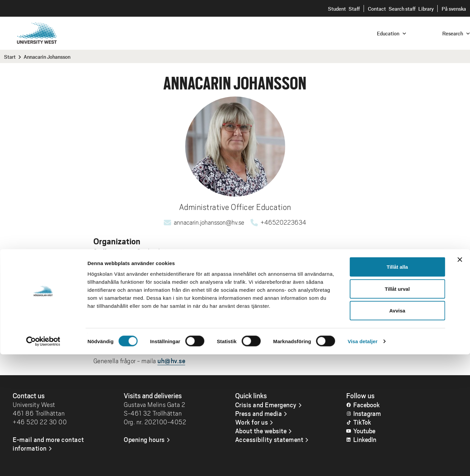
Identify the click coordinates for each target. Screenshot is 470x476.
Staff (354, 9)
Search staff (402, 9)
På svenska (454, 9)
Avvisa (397, 432)
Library (426, 9)
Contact (377, 9)
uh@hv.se (171, 361)
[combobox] (425, 33)
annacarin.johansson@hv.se (209, 222)
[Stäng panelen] (460, 381)
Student (337, 9)
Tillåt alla (397, 388)
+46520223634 (283, 222)
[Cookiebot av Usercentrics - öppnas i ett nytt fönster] (43, 463)
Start (10, 57)
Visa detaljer (362, 463)
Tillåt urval (397, 410)
